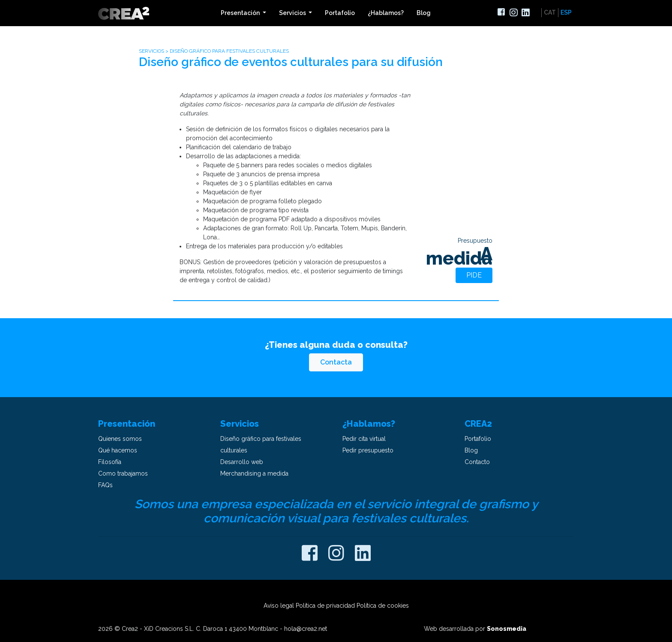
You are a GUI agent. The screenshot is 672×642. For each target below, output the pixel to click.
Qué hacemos (118, 450)
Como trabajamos (123, 473)
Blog (424, 13)
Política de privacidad (325, 606)
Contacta (336, 362)
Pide (474, 275)
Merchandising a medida (254, 473)
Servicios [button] (293, 13)
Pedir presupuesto (368, 450)
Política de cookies (383, 606)
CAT (550, 12)
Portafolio (340, 13)
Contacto (477, 462)
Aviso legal (279, 606)
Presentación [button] (241, 13)
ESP (566, 12)
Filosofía (110, 462)
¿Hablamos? (386, 13)
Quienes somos (120, 439)
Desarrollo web (242, 462)
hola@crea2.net (306, 629)
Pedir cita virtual (364, 439)
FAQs (105, 485)
